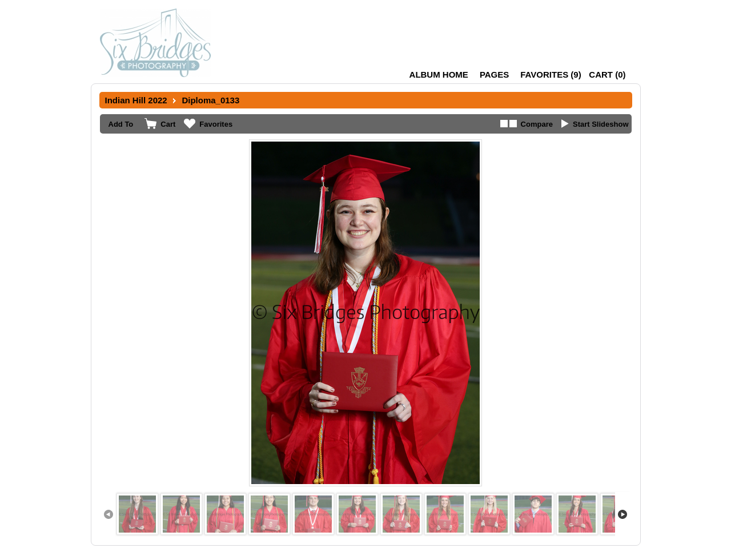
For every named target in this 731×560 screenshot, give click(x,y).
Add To (121, 124)
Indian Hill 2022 (136, 100)
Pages (494, 74)
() (551, 74)
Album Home (439, 74)
